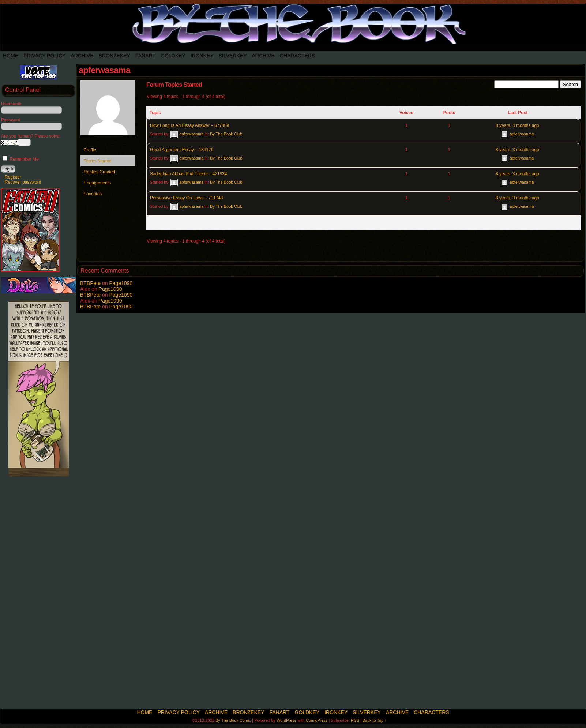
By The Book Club (226, 134)
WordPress (286, 720)
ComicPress (317, 720)
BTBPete (90, 283)
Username (11, 104)
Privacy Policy (44, 56)
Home (11, 56)
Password (11, 120)
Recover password (23, 182)
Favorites (93, 194)
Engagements (97, 183)
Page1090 (121, 283)
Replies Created (99, 172)
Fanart (145, 56)
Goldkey (173, 56)
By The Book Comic (233, 720)
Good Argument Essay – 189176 (182, 150)
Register (13, 177)
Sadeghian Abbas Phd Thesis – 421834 (189, 174)
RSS (355, 720)
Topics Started (98, 161)
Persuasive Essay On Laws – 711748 (186, 198)
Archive (82, 56)
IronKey (202, 56)
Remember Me (21, 159)
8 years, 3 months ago (517, 125)
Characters (297, 56)
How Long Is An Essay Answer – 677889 (189, 125)
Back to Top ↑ (375, 720)
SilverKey (233, 56)
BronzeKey (114, 56)
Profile (90, 150)
